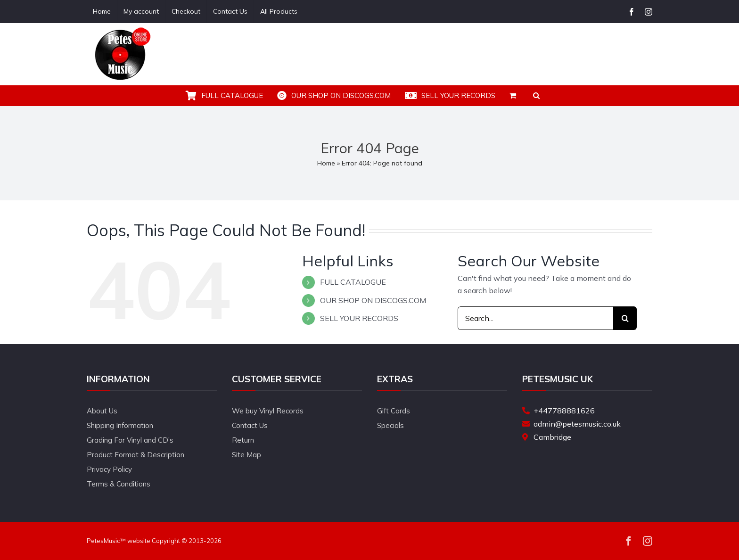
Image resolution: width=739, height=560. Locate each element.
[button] (536, 95)
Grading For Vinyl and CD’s (130, 440)
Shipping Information (120, 425)
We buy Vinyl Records (268, 411)
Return (243, 440)
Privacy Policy (109, 469)
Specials (390, 425)
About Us (102, 411)
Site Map (246, 455)
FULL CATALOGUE (353, 282)
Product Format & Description (135, 455)
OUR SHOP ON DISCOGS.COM (373, 300)
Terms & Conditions (119, 484)
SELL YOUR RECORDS (359, 318)
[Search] (625, 318)
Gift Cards (394, 411)
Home (326, 163)
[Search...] (535, 318)
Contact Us (250, 425)
